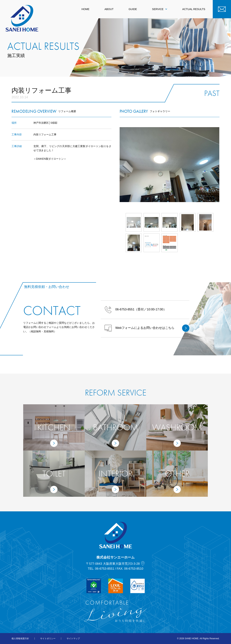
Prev (120, 165)
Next (219, 165)
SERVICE (160, 9)
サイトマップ (73, 639)
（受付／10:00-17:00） (135, 310)
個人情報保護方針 (20, 639)
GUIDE (133, 9)
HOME (85, 9)
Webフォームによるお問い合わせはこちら (147, 328)
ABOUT (109, 9)
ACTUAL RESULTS (194, 9)
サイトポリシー (48, 639)
